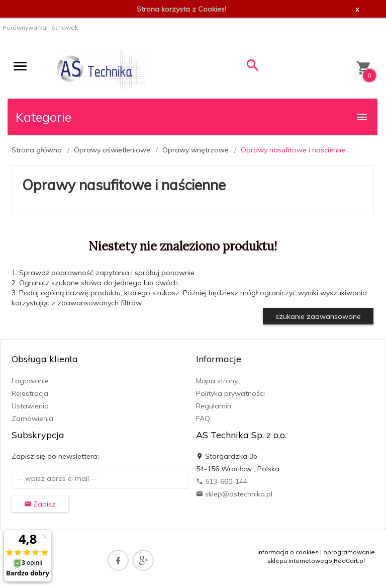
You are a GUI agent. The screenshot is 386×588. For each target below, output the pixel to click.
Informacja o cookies (288, 552)
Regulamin (214, 406)
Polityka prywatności (230, 393)
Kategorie (192, 117)
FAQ (203, 418)
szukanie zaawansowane (318, 316)
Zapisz (40, 504)
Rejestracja (30, 393)
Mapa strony (217, 381)
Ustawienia (30, 406)
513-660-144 (222, 481)
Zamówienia (32, 418)
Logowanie (30, 381)
